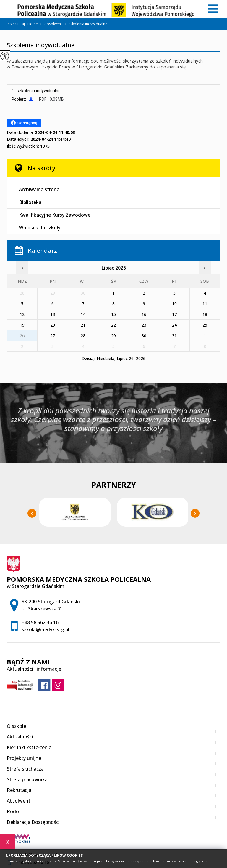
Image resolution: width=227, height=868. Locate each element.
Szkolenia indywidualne (41, 45)
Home (33, 24)
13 (53, 314)
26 (22, 336)
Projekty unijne (24, 758)
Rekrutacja (19, 790)
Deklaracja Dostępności (33, 822)
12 (22, 314)
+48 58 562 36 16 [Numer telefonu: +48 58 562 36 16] (40, 622)
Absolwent (50, 24)
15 (113, 314)
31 (174, 336)
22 (113, 325)
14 (83, 314)
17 (174, 314)
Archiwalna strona (39, 189)
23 (144, 325)
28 (83, 336)
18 (205, 314)
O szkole (16, 726)
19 (22, 325)
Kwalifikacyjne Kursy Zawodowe (55, 215)
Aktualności (20, 737)
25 (205, 325)
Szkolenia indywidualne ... (86, 24)
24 (174, 325)
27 (53, 336)
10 (174, 304)
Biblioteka (30, 202)
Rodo (13, 811)
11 (205, 304)
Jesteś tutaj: (17, 24)
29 (113, 336)
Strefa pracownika (27, 779)
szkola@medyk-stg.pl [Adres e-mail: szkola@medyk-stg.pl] (45, 629)
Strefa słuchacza (25, 769)
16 (144, 314)
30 (144, 336)
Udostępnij (24, 123)
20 (53, 325)
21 (83, 325)
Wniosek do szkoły (40, 228)
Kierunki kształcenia (29, 747)
